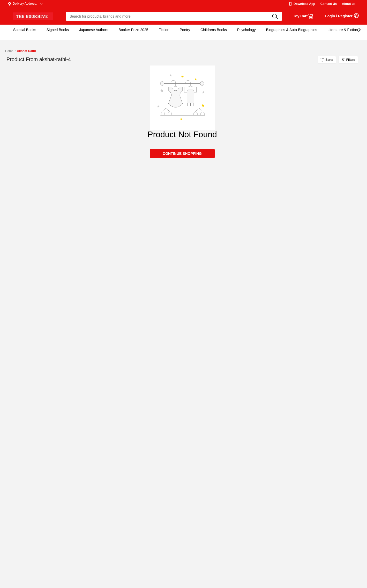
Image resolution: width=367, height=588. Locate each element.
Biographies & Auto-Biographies (292, 30)
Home (9, 51)
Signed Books (58, 30)
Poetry (185, 30)
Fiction (164, 30)
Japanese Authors (94, 30)
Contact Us (329, 4)
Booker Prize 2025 (133, 30)
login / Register (339, 16)
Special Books (25, 30)
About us (349, 4)
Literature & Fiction (343, 30)
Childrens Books (214, 30)
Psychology (246, 30)
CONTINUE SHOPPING (182, 154)
